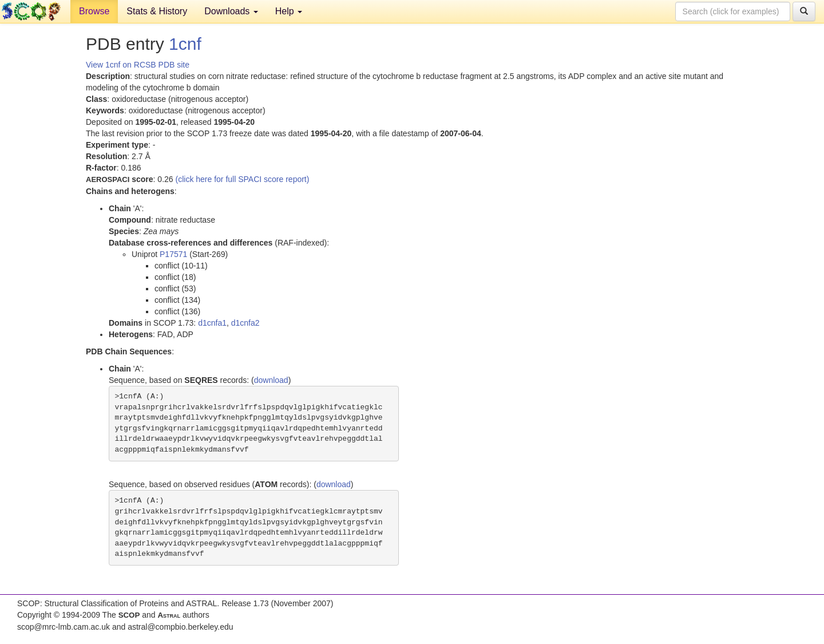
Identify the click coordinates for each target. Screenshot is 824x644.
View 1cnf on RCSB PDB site (138, 65)
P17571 (173, 254)
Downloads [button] (231, 11)
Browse (94, 11)
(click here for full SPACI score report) (243, 179)
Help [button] (289, 11)
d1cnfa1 (212, 323)
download (271, 380)
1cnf (185, 44)
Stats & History (157, 11)
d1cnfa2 (245, 323)
